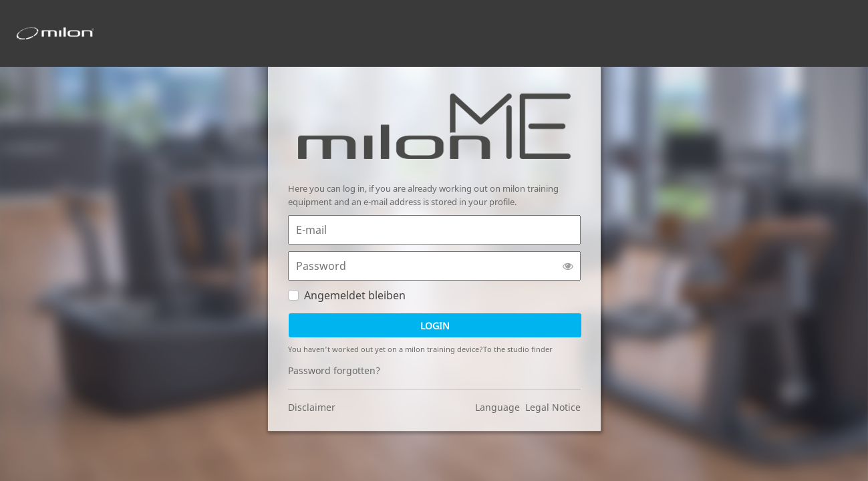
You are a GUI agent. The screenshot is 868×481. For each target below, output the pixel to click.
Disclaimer (312, 407)
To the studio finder (518, 349)
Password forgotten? (334, 370)
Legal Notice (553, 407)
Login (435, 326)
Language (500, 407)
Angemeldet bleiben (355, 295)
